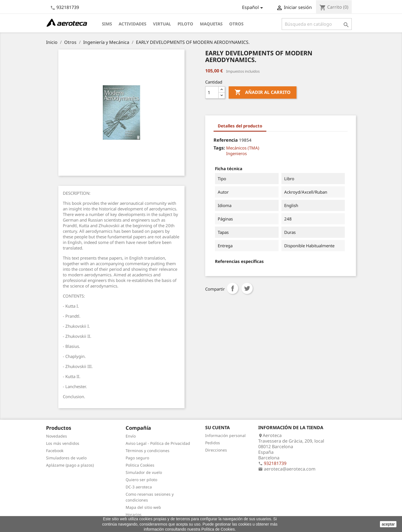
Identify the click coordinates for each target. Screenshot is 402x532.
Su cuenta (217, 427)
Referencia (226, 140)
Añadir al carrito (263, 92)
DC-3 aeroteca (139, 487)
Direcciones (216, 450)
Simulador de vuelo (144, 472)
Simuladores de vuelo (66, 458)
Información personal (225, 435)
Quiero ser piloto (141, 480)
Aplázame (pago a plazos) (70, 465)
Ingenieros (236, 153)
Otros (236, 24)
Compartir (233, 288)
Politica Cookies (140, 465)
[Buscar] (317, 24)
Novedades (57, 436)
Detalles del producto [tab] (240, 126)
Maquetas (211, 24)
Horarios (134, 515)
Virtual (162, 24)
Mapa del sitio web (143, 507)
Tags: (219, 148)
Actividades (132, 24)
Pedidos (213, 443)
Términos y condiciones (148, 451)
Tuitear (247, 288)
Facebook (55, 451)
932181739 (68, 7)
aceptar (388, 524)
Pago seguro (137, 458)
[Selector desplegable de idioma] (253, 8)
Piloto (185, 24)
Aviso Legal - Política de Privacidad (158, 443)
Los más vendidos (63, 443)
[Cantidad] (212, 92)
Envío (131, 436)
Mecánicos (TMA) (243, 148)
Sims (107, 24)
